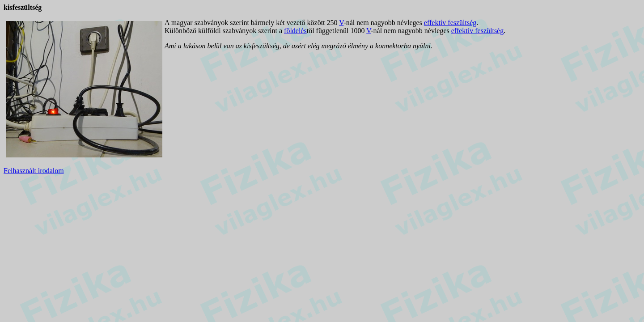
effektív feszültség (450, 23)
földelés (295, 31)
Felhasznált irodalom (34, 171)
